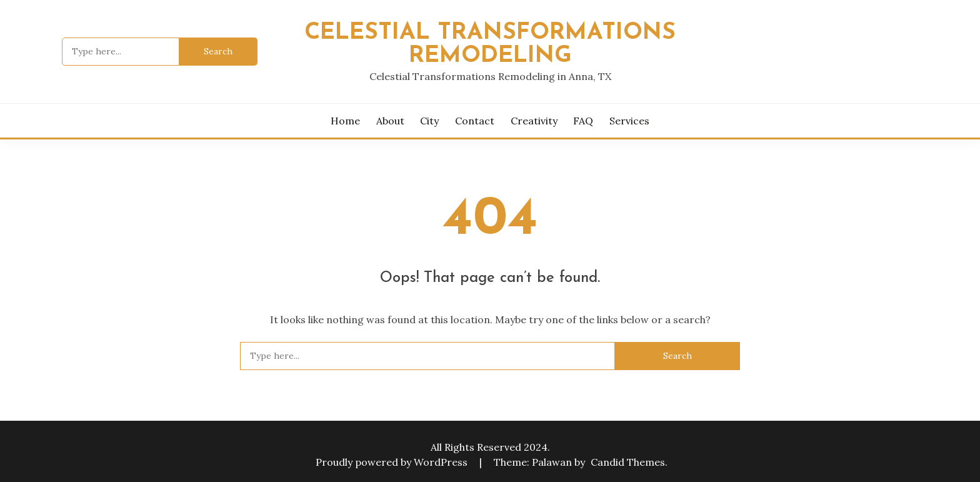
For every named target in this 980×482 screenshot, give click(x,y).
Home (345, 121)
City (429, 121)
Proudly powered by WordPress (393, 462)
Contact (475, 121)
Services (629, 121)
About (390, 121)
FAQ (583, 121)
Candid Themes (628, 462)
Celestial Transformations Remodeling (490, 44)
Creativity (534, 121)
